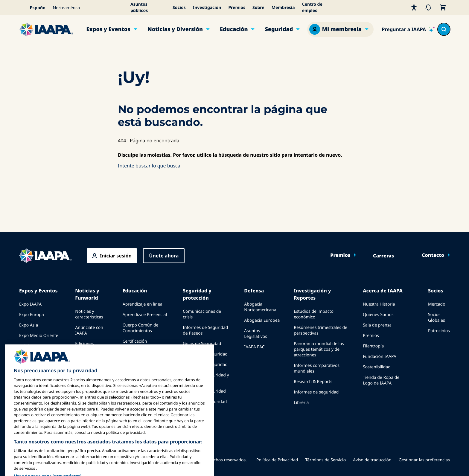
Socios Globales (437, 318)
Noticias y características (89, 314)
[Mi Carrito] (443, 7)
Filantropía (373, 346)
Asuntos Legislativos (256, 334)
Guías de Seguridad (202, 344)
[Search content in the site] (444, 29)
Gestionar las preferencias (424, 460)
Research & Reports (313, 382)
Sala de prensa (377, 325)
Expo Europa (32, 315)
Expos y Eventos (108, 29)
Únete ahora (164, 256)
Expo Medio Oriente (39, 336)
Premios (237, 8)
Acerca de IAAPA (383, 291)
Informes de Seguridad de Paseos (205, 330)
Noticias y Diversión (175, 29)
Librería (301, 403)
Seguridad (279, 29)
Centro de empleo (312, 7)
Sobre (258, 8)
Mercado (437, 304)
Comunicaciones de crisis (202, 314)
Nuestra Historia (379, 304)
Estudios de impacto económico (314, 314)
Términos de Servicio (325, 460)
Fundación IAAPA (379, 357)
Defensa (254, 291)
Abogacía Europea (262, 320)
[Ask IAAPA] (408, 29)
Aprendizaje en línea (143, 304)
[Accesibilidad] (414, 7)
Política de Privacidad (277, 460)
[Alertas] (428, 7)
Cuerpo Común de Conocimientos (141, 328)
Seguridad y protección (197, 294)
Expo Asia (29, 325)
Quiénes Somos (378, 315)
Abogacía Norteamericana (260, 307)
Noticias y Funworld (87, 294)
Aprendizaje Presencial (145, 315)
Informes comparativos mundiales (317, 368)
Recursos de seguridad (205, 354)
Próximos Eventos (37, 346)
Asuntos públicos (139, 7)
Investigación (207, 8)
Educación (234, 29)
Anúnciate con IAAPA (89, 330)
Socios (179, 8)
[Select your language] (34, 7)
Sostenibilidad (377, 367)
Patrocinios (439, 331)
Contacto (433, 255)
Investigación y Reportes (312, 294)
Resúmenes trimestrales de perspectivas (320, 330)
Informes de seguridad (316, 392)
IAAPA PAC (254, 347)
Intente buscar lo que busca (149, 166)
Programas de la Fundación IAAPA (139, 355)
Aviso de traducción (372, 460)
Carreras (383, 256)
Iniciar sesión (116, 256)
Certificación (135, 341)
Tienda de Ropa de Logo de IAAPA (381, 380)
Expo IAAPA (30, 304)
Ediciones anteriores (85, 347)
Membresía (283, 8)
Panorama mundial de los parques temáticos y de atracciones (319, 349)
